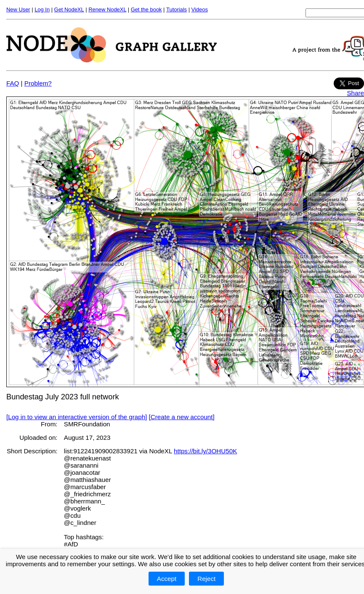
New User (18, 9)
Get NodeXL (69, 9)
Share (355, 93)
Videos (200, 9)
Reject (206, 579)
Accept (167, 579)
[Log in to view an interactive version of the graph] (77, 417)
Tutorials (177, 9)
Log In (42, 9)
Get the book (146, 9)
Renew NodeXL (107, 9)
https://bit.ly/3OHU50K (205, 451)
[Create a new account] (182, 417)
